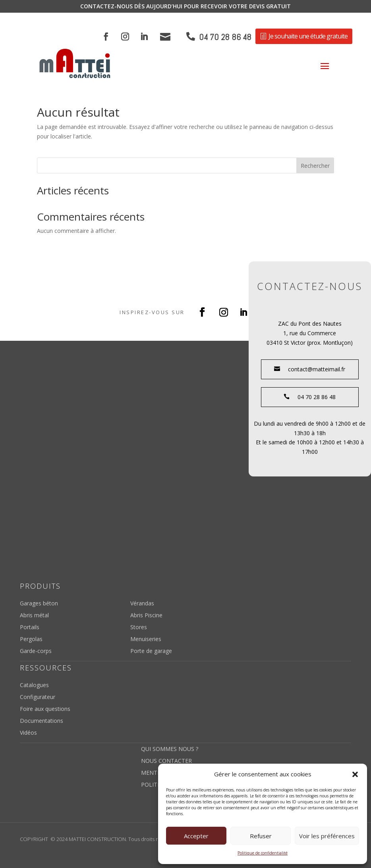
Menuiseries (146, 639)
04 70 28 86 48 (225, 37)
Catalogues (34, 686)
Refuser (261, 836)
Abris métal (34, 616)
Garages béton (39, 604)
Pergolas (31, 639)
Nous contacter (166, 761)
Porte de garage (151, 651)
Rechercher (315, 166)
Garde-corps (36, 651)
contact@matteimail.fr (310, 369)
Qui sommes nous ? (170, 749)
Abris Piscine (146, 616)
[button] (355, 774)
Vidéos (28, 733)
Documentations (42, 721)
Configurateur (38, 697)
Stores (139, 628)
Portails (30, 628)
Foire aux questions (45, 709)
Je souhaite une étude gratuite (308, 36)
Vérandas (142, 604)
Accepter (196, 836)
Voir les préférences (327, 836)
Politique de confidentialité (263, 853)
